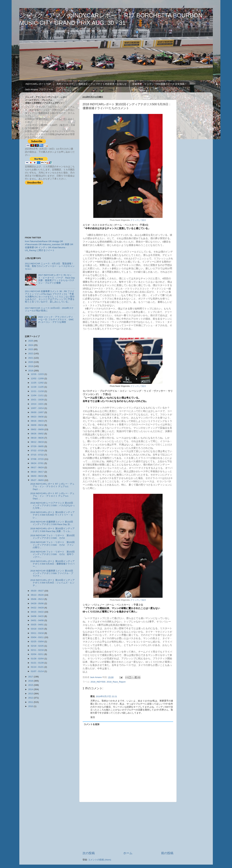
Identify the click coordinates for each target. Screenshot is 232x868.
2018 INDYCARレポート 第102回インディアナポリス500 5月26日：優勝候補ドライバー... (52, 564)
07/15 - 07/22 (38, 455)
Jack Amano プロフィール (39, 89)
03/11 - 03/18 (38, 633)
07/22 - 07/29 (38, 451)
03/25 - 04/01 (38, 625)
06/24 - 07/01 (38, 463)
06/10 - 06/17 (38, 472)
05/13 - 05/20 (38, 595)
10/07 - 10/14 (38, 408)
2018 (31, 371)
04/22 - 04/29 (38, 608)
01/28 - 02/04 (38, 659)
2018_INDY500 (98, 682)
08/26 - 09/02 (38, 434)
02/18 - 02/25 (38, 646)
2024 (31, 345)
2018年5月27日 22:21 (106, 696)
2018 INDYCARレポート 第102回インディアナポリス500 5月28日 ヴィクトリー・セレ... (52, 515)
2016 (31, 681)
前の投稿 (167, 853)
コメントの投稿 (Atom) (100, 860)
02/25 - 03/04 (38, 641)
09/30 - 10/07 (38, 412)
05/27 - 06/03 (38, 480)
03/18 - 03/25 (38, 629)
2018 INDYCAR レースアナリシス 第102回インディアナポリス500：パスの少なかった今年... (53, 505)
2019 (31, 366)
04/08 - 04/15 (38, 616)
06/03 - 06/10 (38, 476)
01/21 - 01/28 (38, 663)
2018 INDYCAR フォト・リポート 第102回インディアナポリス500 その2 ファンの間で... (52, 545)
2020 (31, 362)
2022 (31, 354)
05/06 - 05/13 (38, 599)
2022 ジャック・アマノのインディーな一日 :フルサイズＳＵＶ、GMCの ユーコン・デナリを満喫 (56, 319)
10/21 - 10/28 (38, 400)
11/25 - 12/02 (38, 383)
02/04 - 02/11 (38, 654)
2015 (31, 685)
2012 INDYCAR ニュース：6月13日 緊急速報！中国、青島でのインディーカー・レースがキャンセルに (50, 266)
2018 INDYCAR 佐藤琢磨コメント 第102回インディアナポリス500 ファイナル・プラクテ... (52, 573)
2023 (31, 349)
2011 (31, 702)
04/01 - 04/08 (38, 620)
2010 (31, 706)
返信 (93, 717)
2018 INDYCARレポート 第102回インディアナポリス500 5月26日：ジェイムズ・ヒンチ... (52, 583)
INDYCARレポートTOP (38, 84)
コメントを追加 (92, 724)
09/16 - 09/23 (38, 421)
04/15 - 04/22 (38, 612)
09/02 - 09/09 (38, 429)
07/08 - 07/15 (38, 459)
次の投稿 (89, 853)
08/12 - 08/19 (38, 442)
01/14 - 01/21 (38, 667)
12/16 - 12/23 (38, 374)
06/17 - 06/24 (38, 467)
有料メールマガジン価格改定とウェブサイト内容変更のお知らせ (92, 84)
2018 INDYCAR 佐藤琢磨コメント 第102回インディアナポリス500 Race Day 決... (52, 523)
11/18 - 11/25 (38, 387)
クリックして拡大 (138, 220)
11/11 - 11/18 (38, 391)
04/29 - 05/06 (38, 603)
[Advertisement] (128, 827)
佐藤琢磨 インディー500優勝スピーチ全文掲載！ (160, 84)
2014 (31, 689)
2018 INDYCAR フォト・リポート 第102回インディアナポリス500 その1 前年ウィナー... (52, 554)
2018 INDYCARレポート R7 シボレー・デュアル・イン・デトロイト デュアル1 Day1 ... (52, 486)
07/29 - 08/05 (38, 446)
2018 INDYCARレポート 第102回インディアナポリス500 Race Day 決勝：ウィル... (52, 530)
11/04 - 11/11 (38, 395)
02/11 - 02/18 (38, 650)
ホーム (128, 853)
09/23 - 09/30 (38, 417)
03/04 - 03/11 (38, 637)
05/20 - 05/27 (38, 591)
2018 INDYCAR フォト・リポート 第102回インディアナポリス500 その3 (52, 537)
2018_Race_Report (116, 682)
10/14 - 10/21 (38, 404)
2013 (31, 694)
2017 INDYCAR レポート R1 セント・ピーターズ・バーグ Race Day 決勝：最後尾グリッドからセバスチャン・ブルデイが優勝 (56, 279)
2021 (31, 358)
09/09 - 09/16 (38, 425)
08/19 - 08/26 (38, 438)
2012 (31, 698)
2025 (31, 341)
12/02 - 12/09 (38, 378)
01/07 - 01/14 (38, 671)
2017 (31, 677)
